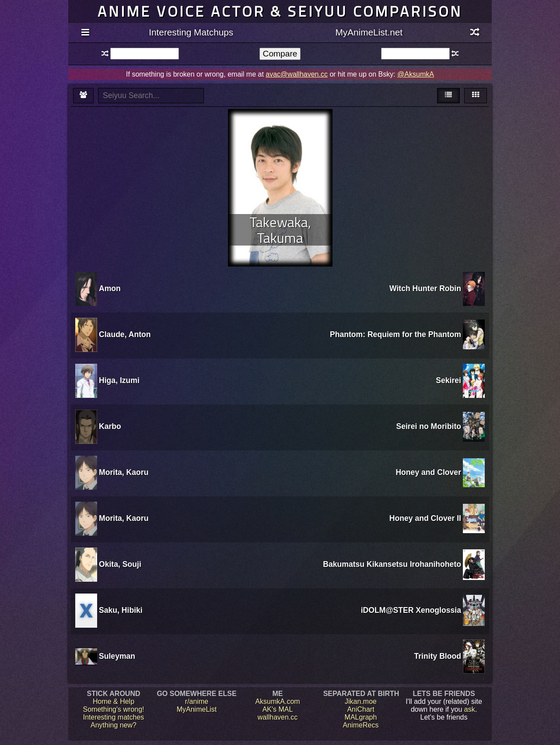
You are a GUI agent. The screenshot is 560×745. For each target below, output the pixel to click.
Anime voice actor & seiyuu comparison (280, 11)
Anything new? (114, 725)
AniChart (360, 709)
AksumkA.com (277, 701)
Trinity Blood (437, 656)
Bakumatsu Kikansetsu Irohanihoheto (392, 564)
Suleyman (117, 656)
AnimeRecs (361, 725)
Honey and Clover (428, 472)
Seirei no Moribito (429, 426)
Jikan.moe (361, 701)
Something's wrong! (113, 709)
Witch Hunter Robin (425, 288)
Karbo (110, 426)
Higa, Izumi (119, 380)
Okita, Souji (120, 564)
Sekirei (448, 380)
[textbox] (145, 54)
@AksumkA (416, 74)
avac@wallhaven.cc (297, 74)
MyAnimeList (197, 709)
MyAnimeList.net (369, 32)
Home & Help (114, 701)
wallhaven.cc (278, 717)
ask (470, 709)
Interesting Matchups (191, 32)
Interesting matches (114, 717)
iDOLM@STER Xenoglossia (411, 610)
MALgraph (361, 717)
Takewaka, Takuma (280, 230)
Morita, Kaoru (124, 472)
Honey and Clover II (425, 518)
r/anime (197, 701)
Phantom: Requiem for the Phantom (395, 334)
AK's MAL (278, 709)
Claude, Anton (125, 334)
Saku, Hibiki (121, 610)
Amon (110, 288)
